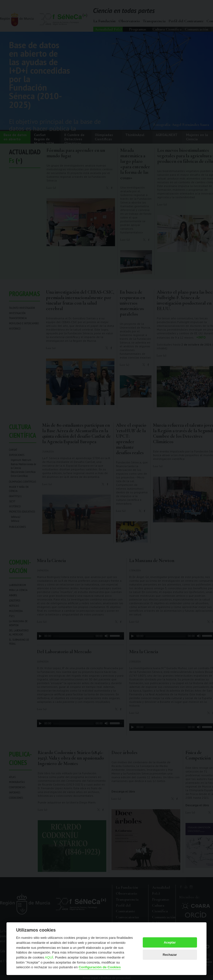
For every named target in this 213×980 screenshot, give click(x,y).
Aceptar (170, 942)
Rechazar (170, 955)
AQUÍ (49, 957)
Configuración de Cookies (100, 967)
